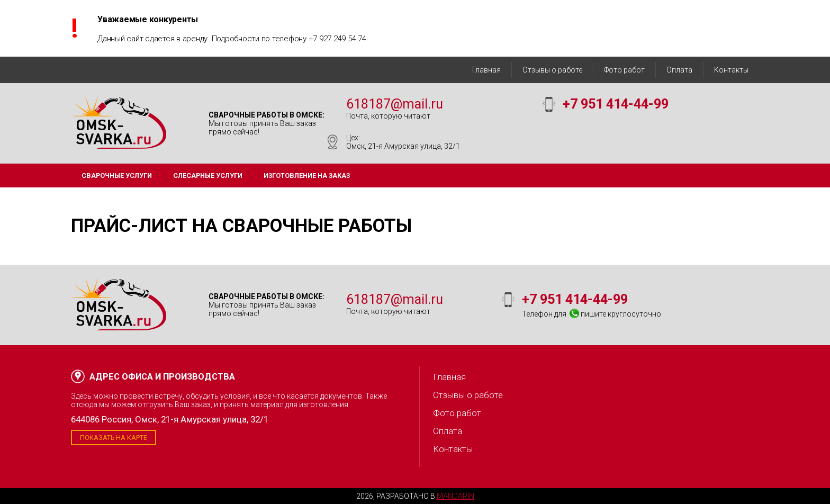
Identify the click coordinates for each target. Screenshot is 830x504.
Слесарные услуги (208, 175)
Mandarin (455, 496)
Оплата (679, 70)
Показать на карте (114, 438)
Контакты (731, 70)
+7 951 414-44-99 (616, 104)
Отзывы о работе (552, 70)
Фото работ (624, 70)
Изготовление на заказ (307, 175)
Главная (486, 70)
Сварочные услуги (117, 175)
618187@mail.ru (395, 104)
